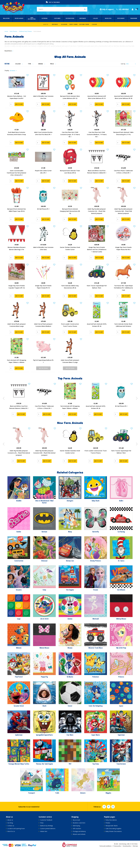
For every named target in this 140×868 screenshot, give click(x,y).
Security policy (127, 863)
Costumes (57, 18)
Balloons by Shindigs (47, 843)
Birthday (55, 24)
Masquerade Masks (112, 843)
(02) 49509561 (123, 9)
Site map (135, 863)
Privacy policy (117, 863)
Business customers (79, 840)
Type (31, 64)
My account (76, 837)
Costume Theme (84, 24)
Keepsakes (83, 18)
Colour (94, 24)
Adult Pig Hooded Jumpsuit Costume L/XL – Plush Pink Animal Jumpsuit (97, 218)
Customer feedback (46, 837)
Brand (42, 64)
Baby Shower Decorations (114, 848)
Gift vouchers (77, 846)
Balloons (6, 18)
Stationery (121, 18)
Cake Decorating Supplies (113, 846)
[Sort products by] (131, 64)
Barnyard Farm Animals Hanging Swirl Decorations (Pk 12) (70, 218)
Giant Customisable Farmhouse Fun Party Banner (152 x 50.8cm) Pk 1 (17, 177)
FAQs (42, 840)
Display (7, 70)
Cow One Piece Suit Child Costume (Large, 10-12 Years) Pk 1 (70, 137)
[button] (28, 75)
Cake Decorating (32, 18)
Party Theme (73, 24)
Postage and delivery (79, 848)
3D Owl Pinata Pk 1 (43, 215)
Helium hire (44, 848)
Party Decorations (111, 837)
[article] (19, 418)
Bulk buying (76, 843)
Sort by (123, 64)
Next (136, 415)
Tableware (134, 18)
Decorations (70, 18)
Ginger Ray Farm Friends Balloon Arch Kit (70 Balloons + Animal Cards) (97, 258)
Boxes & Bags (19, 18)
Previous (3, 415)
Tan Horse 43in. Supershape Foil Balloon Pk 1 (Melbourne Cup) (123, 299)
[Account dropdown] (133, 9)
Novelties (108, 18)
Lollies (95, 18)
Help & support (107, 9)
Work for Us (11, 848)
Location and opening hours (16, 846)
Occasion (64, 24)
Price (53, 64)
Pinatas (108, 840)
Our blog (10, 840)
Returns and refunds (79, 851)
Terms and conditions (106, 863)
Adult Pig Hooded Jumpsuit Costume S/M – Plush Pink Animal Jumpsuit (123, 218)
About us (10, 837)
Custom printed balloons (48, 846)
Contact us (11, 843)
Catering (44, 18)
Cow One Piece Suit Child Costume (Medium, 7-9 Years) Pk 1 (97, 137)
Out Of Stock (43, 385)
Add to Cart (19, 106)
